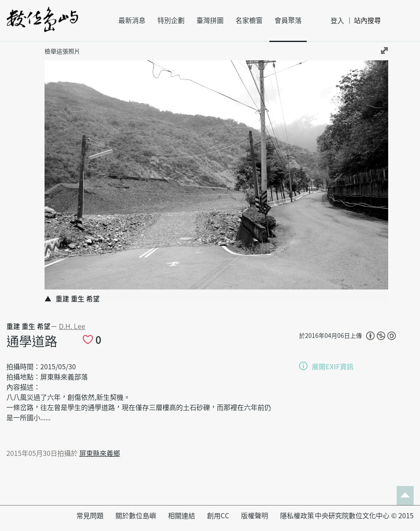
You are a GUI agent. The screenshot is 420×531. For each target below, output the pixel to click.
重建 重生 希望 (28, 326)
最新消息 (132, 20)
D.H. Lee (72, 326)
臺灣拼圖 (210, 20)
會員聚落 (288, 20)
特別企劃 (171, 20)
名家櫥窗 (249, 20)
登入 (337, 21)
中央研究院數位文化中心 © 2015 (364, 516)
